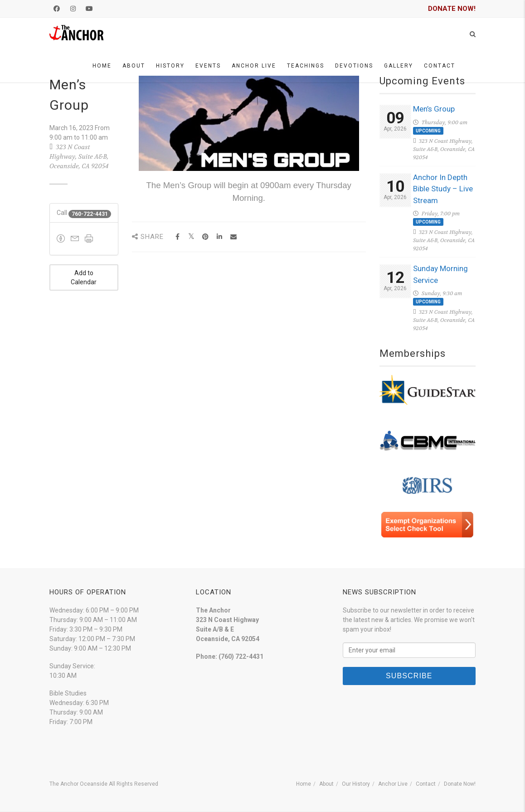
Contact (440, 66)
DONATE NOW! (452, 9)
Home (102, 66)
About (134, 66)
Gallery (399, 66)
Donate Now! (460, 784)
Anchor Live (254, 66)
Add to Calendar (84, 277)
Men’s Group (434, 109)
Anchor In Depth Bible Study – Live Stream (443, 189)
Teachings (306, 66)
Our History (356, 784)
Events (208, 66)
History (170, 66)
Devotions (354, 66)
